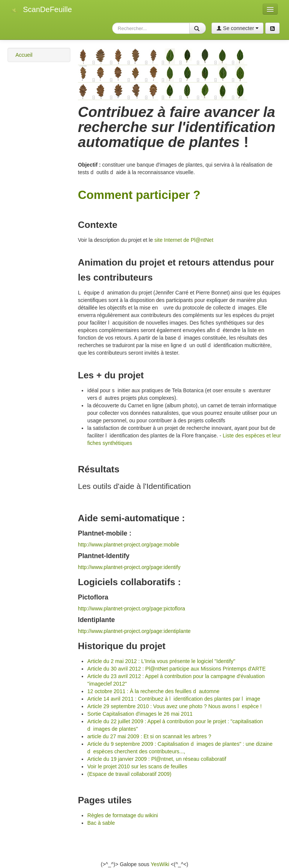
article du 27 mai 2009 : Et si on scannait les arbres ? (149, 736)
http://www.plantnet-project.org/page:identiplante (134, 631)
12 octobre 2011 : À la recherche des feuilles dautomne (153, 691)
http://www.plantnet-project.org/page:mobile (129, 545)
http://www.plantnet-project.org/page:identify (129, 567)
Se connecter (237, 28)
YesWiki (160, 864)
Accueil (24, 55)
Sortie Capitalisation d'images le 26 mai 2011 (140, 714)
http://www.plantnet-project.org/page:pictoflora (132, 609)
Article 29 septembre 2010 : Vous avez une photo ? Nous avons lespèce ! (174, 706)
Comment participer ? (139, 195)
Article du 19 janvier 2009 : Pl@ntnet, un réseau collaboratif (157, 759)
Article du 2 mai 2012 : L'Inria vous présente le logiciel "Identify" (161, 661)
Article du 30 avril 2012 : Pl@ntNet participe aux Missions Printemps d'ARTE (176, 669)
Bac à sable (101, 823)
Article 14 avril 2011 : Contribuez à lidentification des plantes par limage (174, 699)
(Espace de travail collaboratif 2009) (129, 774)
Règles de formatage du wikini (123, 815)
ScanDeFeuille (47, 9)
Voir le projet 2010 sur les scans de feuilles (137, 766)
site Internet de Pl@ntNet (184, 240)
